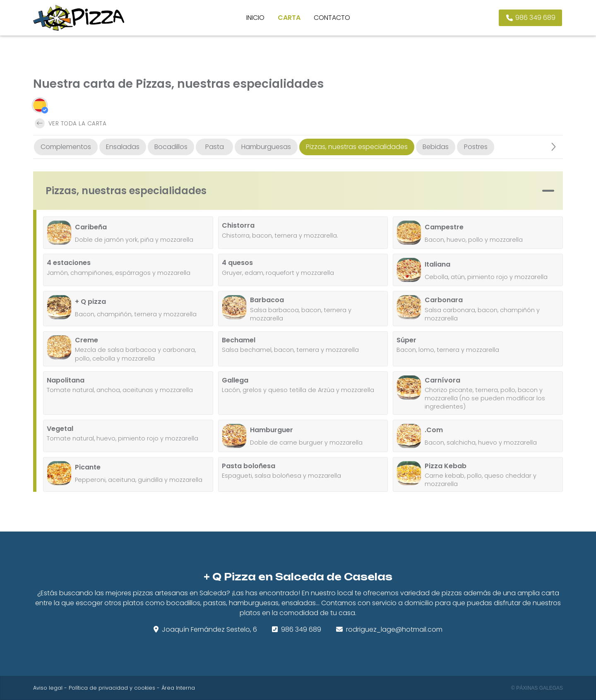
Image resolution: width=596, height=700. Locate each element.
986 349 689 (301, 629)
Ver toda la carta (71, 123)
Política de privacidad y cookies (112, 688)
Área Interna (178, 688)
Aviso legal (48, 688)
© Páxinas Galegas (537, 688)
